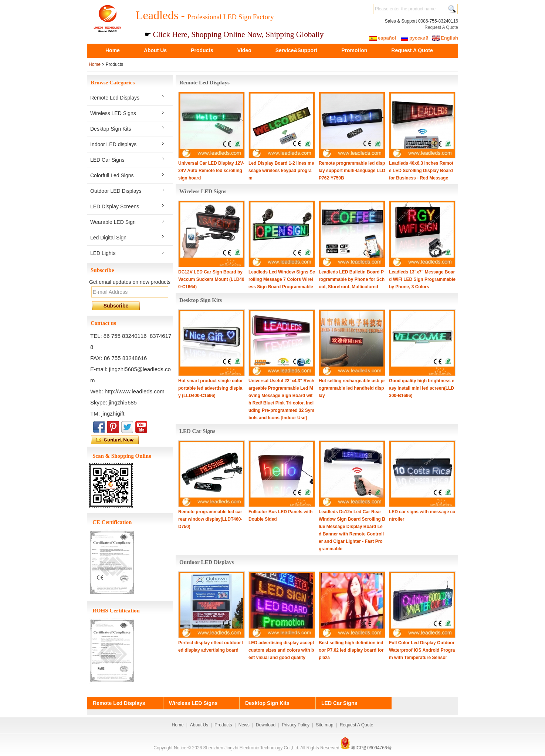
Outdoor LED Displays (116, 191)
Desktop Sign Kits (111, 129)
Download (266, 725)
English (449, 38)
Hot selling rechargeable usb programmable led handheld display (352, 388)
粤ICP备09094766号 (371, 748)
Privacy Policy (296, 725)
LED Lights (103, 253)
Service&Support (297, 50)
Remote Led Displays (115, 98)
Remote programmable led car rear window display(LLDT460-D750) (210, 519)
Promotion (354, 50)
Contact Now (132, 440)
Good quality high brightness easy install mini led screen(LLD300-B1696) (422, 388)
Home (113, 50)
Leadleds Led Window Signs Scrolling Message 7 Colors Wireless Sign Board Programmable (282, 279)
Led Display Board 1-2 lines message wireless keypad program (281, 171)
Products (202, 50)
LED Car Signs (107, 160)
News (244, 725)
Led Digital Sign (108, 238)
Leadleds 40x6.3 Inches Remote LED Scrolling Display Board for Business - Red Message (421, 171)
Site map (324, 725)
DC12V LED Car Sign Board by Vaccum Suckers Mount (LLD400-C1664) (211, 279)
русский (419, 38)
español (387, 38)
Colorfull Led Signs (112, 175)
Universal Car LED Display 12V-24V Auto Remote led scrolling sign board (211, 171)
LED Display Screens (115, 206)
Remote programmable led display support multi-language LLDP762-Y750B (352, 171)
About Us (155, 50)
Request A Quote (441, 27)
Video (244, 50)
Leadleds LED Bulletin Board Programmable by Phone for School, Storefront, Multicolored (352, 279)
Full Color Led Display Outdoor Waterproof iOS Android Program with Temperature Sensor (422, 650)
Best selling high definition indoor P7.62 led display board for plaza (351, 650)
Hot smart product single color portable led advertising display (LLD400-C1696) (211, 388)
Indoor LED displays (113, 144)
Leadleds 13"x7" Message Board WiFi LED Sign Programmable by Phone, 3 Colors (422, 279)
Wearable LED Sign (113, 222)
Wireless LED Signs (113, 113)
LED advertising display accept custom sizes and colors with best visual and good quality (281, 650)
